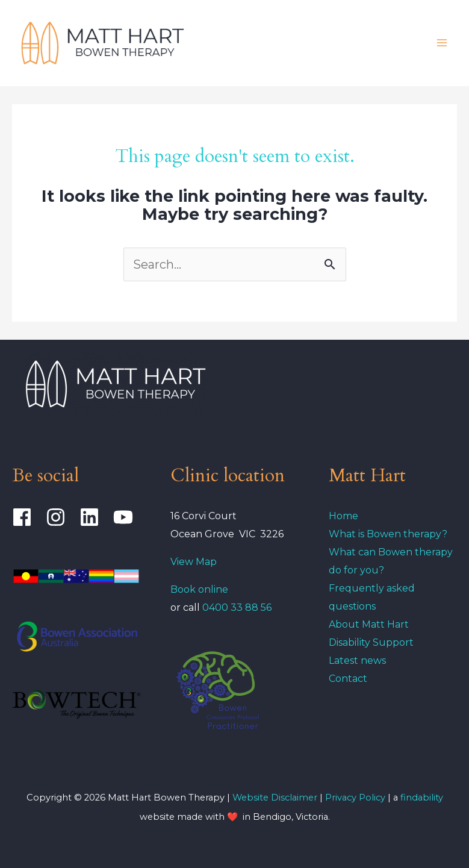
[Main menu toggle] (442, 43)
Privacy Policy (356, 798)
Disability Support (371, 642)
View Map (194, 562)
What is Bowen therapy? (388, 534)
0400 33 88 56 (237, 607)
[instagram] (61, 517)
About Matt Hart (369, 624)
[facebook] (27, 517)
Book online (199, 589)
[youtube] (126, 517)
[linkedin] (95, 517)
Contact (348, 679)
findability (422, 798)
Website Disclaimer (275, 798)
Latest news (357, 660)
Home (343, 516)
